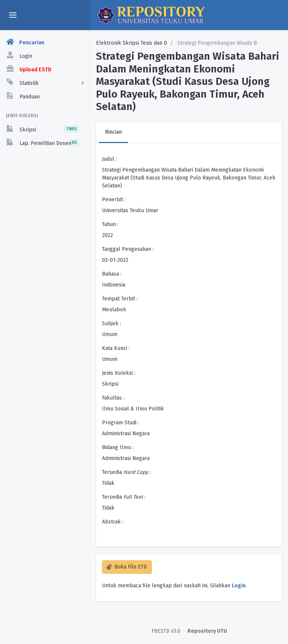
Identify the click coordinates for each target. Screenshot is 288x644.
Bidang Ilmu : (118, 447)
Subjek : (112, 324)
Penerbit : (114, 200)
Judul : (109, 159)
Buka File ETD (127, 567)
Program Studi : (121, 423)
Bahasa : (112, 274)
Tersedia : (126, 472)
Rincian (113, 132)
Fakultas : (113, 398)
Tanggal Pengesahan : (128, 249)
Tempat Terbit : (120, 299)
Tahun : (110, 224)
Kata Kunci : (116, 348)
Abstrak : (113, 522)
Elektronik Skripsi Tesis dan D (132, 43)
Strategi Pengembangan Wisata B (216, 43)
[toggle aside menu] (13, 15)
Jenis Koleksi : (119, 373)
